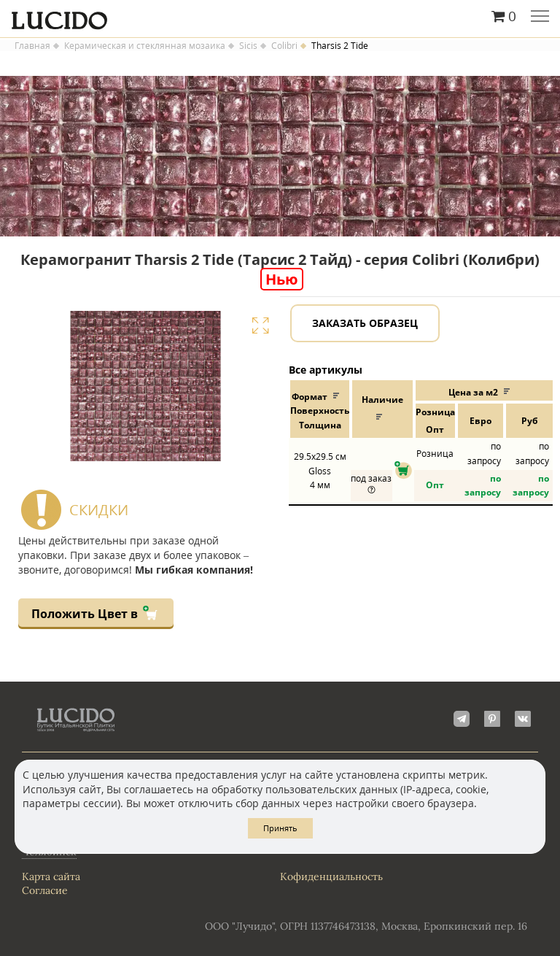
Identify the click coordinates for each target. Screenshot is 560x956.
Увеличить (260, 325)
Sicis (248, 46)
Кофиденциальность (331, 876)
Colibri (284, 46)
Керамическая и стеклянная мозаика (145, 46)
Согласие (45, 890)
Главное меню (540, 18)
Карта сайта (51, 876)
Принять (280, 828)
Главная (32, 46)
